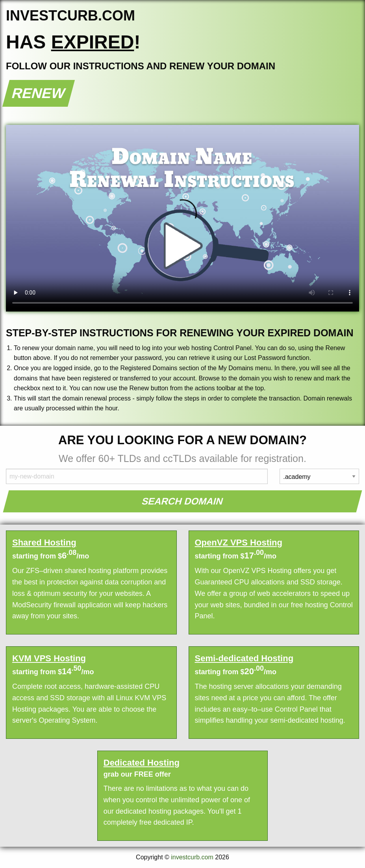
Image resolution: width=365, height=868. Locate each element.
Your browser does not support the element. (182, 218)
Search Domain (182, 501)
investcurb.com (192, 857)
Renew (39, 93)
